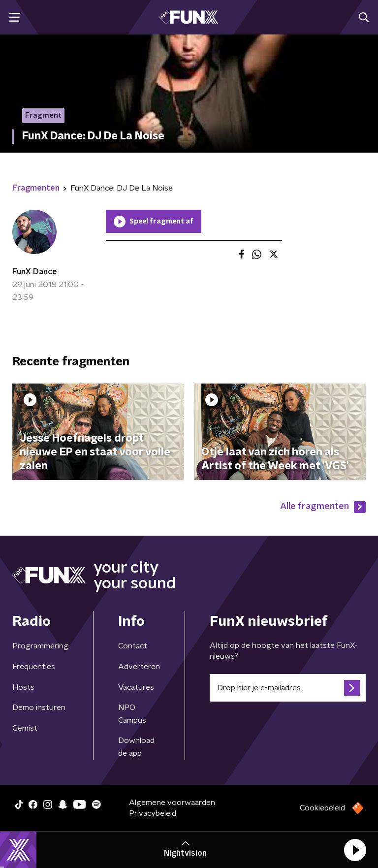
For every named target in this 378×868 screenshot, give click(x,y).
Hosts (23, 687)
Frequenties (34, 667)
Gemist (25, 728)
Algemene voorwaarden (172, 803)
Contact (133, 646)
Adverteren (139, 667)
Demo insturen (39, 707)
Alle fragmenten (323, 507)
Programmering (40, 646)
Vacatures (136, 687)
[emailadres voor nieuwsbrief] (288, 688)
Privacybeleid (153, 813)
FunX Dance (35, 272)
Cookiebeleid (322, 808)
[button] (355, 850)
